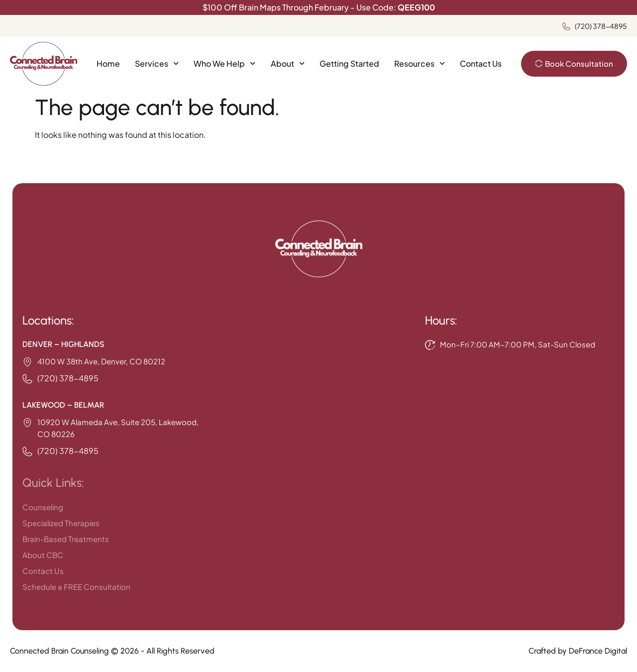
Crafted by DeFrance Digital (578, 651)
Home (108, 63)
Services (157, 63)
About (288, 63)
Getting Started (349, 63)
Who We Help (224, 63)
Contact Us (481, 63)
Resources (420, 63)
